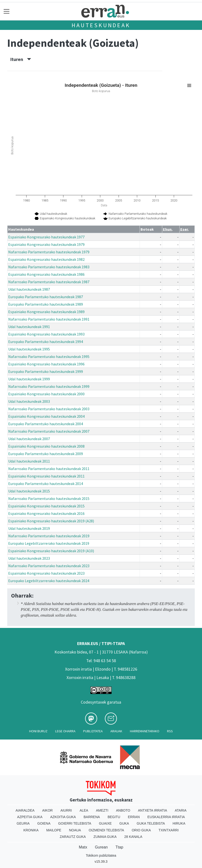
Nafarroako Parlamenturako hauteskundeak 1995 (49, 357)
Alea (84, 810)
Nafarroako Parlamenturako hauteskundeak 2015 (49, 498)
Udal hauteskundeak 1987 (29, 289)
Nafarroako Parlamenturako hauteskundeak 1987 (49, 282)
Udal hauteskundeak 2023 (29, 558)
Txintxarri (169, 830)
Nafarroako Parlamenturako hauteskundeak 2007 (49, 431)
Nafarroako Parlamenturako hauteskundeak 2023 (49, 566)
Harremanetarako (145, 731)
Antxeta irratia (152, 810)
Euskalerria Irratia (166, 817)
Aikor (47, 810)
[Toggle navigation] (7, 11)
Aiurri (66, 810)
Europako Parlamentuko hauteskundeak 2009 (46, 454)
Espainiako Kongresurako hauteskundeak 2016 (46, 513)
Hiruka (179, 823)
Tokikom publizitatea (101, 855)
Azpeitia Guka (30, 817)
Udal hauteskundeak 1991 (29, 327)
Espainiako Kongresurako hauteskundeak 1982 (46, 259)
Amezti (102, 810)
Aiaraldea (25, 810)
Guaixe (105, 823)
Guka (124, 823)
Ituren (21, 59)
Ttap (119, 847)
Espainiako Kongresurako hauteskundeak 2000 (46, 394)
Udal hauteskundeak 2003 (29, 401)
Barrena (92, 817)
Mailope (54, 830)
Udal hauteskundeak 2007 (29, 439)
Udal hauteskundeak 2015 (29, 491)
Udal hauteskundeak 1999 (29, 379)
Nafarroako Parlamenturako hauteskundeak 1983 (49, 267)
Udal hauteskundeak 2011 (29, 461)
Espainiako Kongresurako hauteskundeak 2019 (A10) (51, 551)
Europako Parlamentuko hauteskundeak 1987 (46, 297)
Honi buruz (38, 731)
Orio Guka (141, 830)
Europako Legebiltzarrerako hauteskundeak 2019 (49, 543)
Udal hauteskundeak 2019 (29, 528)
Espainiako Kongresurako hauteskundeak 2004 (46, 416)
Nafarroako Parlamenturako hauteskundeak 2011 (49, 469)
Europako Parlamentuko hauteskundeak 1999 (46, 371)
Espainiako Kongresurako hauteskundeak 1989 (46, 312)
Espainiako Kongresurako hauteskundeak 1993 (46, 334)
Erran (134, 817)
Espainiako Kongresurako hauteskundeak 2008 (46, 446)
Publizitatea (93, 731)
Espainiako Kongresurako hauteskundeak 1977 (46, 237)
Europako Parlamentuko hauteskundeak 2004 (46, 424)
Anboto (123, 810)
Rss (170, 731)
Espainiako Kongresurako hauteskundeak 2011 (46, 476)
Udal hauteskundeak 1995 (29, 349)
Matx (83, 847)
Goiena (44, 823)
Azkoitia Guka (63, 817)
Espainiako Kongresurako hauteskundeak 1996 (46, 364)
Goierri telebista (75, 823)
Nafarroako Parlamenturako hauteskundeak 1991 (49, 319)
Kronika (31, 830)
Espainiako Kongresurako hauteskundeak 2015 (46, 506)
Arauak (116, 731)
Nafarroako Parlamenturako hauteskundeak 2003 (49, 409)
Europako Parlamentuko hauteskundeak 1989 (46, 304)
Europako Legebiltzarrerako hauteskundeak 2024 (49, 581)
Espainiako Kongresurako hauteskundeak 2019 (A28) (51, 521)
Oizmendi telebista (106, 830)
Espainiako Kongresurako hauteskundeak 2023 (46, 573)
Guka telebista (151, 823)
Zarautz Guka (73, 837)
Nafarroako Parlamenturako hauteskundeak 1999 (49, 386)
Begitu (114, 817)
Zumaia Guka (105, 837)
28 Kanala (133, 837)
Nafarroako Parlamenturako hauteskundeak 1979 (49, 252)
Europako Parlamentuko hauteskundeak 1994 (46, 342)
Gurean (101, 847)
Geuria (23, 823)
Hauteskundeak (101, 25)
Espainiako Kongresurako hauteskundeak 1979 (46, 244)
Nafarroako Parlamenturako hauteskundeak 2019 (49, 536)
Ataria (181, 810)
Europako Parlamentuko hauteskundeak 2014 (46, 484)
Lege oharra (65, 731)
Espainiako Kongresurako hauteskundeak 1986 (46, 274)
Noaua (75, 830)
